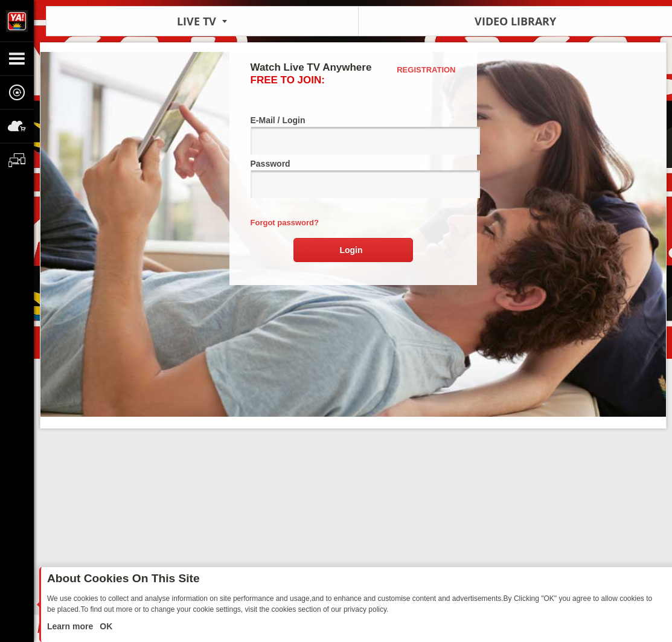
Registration (426, 70)
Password (353, 178)
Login (351, 250)
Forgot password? (285, 223)
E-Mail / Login (353, 135)
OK (105, 626)
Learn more (71, 626)
